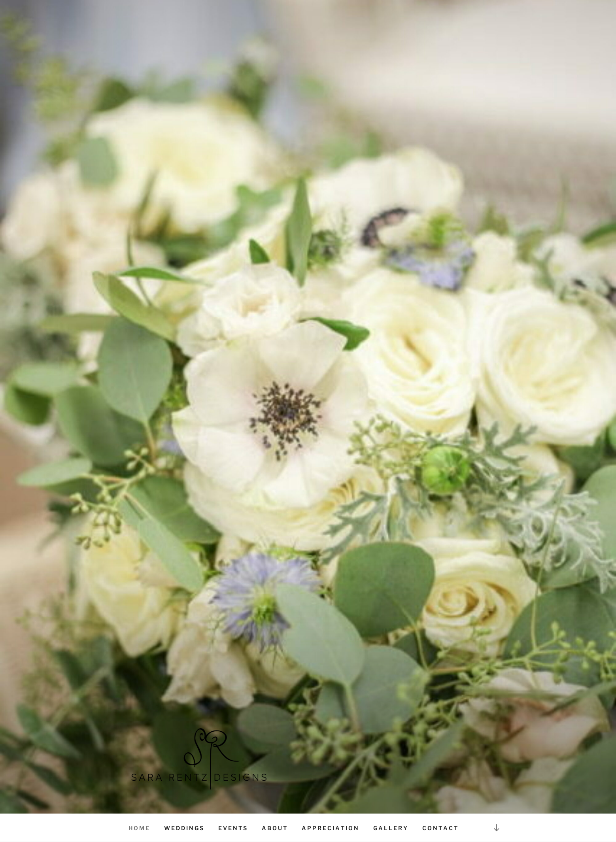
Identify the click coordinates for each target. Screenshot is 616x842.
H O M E (139, 828)
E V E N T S (232, 828)
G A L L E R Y (390, 828)
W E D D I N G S (184, 828)
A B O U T (274, 828)
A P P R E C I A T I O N (330, 828)
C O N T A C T (440, 828)
